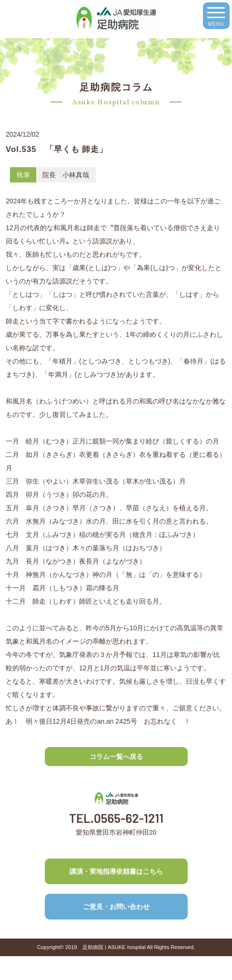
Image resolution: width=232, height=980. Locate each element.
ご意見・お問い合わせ (116, 907)
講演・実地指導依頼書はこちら (116, 871)
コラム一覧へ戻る (116, 757)
